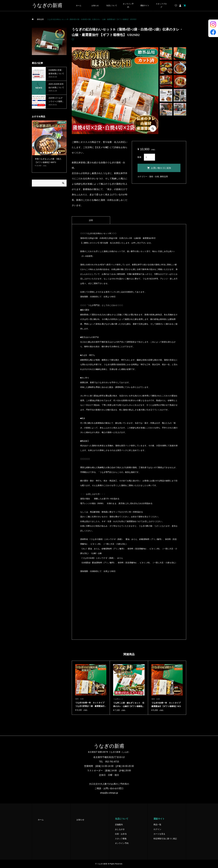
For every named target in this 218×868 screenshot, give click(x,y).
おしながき (120, 829)
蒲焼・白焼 (154, 177)
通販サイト (145, 6)
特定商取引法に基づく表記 (165, 839)
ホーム (79, 6)
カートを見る (159, 834)
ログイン (157, 829)
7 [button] (53, 153)
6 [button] (50, 153)
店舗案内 (119, 825)
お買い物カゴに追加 (161, 168)
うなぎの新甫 (47, 5)
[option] (49, 145)
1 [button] (39, 153)
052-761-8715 (112, 762)
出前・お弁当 (121, 834)
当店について (112, 6)
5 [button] (48, 153)
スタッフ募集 (121, 839)
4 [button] (46, 153)
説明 (91, 220)
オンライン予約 (128, 6)
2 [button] (41, 153)
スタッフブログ (161, 6)
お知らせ (95, 6)
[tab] (91, 220)
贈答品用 (164, 177)
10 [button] (60, 153)
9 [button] (58, 153)
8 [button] (55, 153)
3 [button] (43, 153)
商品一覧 (157, 825)
